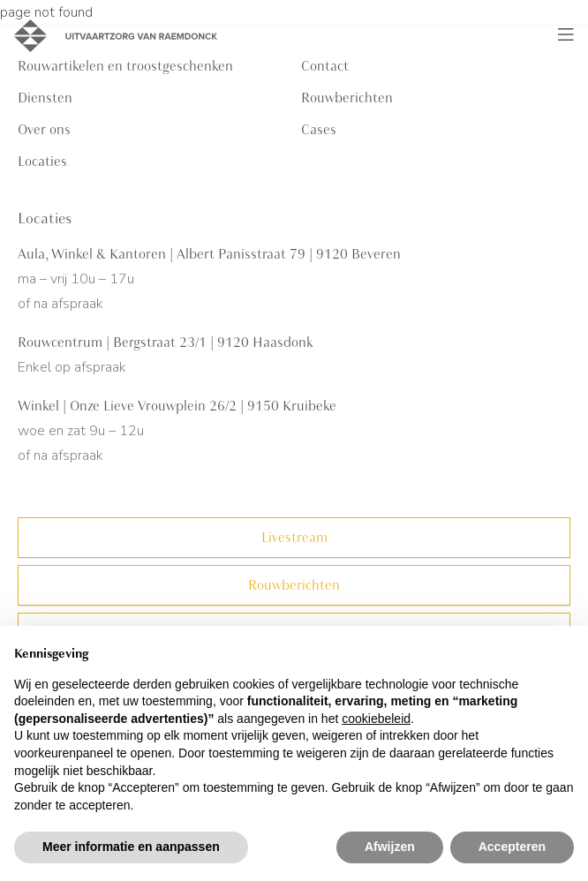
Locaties (42, 162)
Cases (319, 130)
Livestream (294, 538)
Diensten (45, 98)
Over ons (44, 130)
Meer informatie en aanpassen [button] (131, 847)
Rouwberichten (347, 98)
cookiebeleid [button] (376, 719)
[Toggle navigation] (566, 35)
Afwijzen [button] (390, 847)
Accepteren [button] (512, 847)
